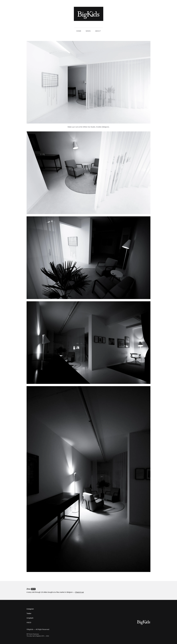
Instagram (30, 609)
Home (79, 31)
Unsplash (30, 618)
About (98, 31)
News (88, 31)
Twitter (29, 613)
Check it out (79, 592)
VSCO (29, 623)
